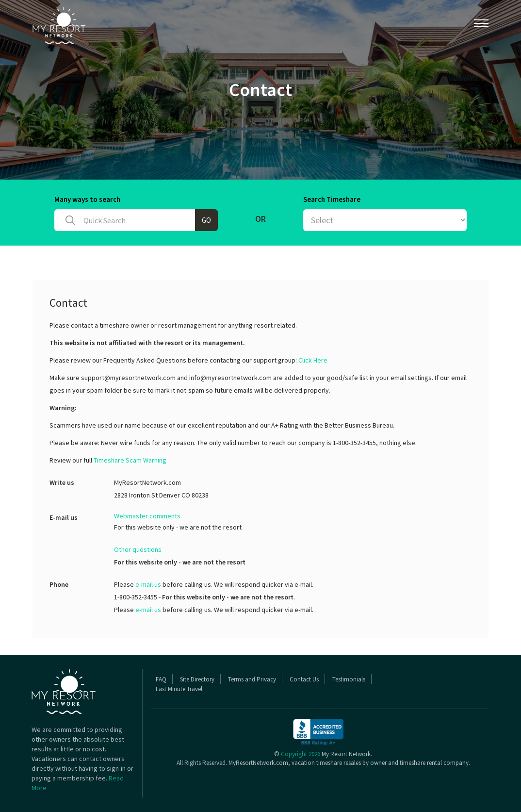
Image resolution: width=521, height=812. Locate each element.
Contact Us (304, 679)
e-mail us (148, 584)
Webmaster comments (147, 516)
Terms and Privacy (252, 679)
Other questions (138, 549)
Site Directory (197, 679)
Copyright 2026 (301, 754)
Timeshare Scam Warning (130, 460)
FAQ (161, 679)
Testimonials (349, 679)
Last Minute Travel (179, 689)
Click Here (313, 360)
